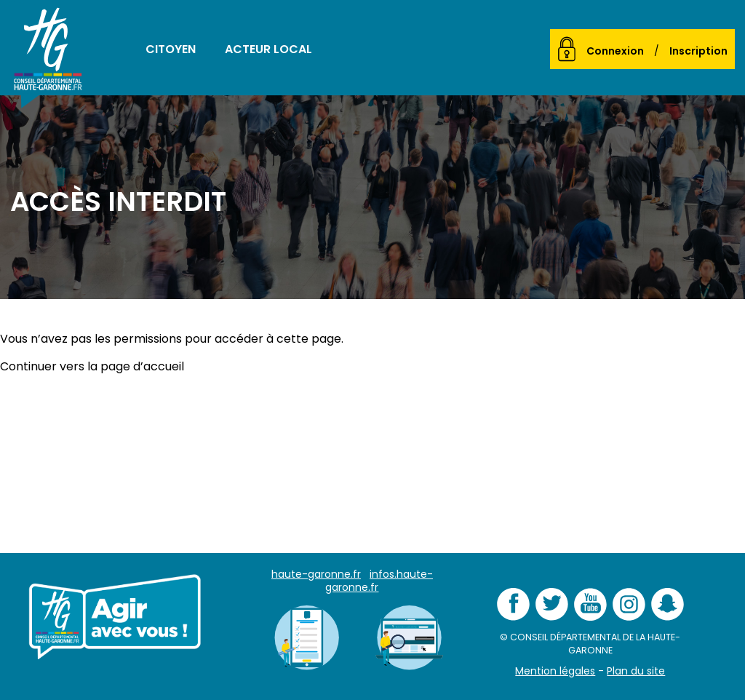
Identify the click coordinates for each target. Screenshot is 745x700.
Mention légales (555, 671)
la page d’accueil (136, 366)
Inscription (698, 51)
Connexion (615, 51)
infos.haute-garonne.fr (379, 581)
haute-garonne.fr (316, 574)
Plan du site (636, 671)
